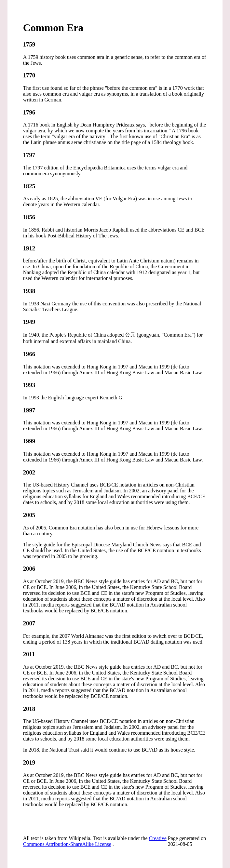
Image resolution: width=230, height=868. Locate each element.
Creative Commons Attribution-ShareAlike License (95, 841)
